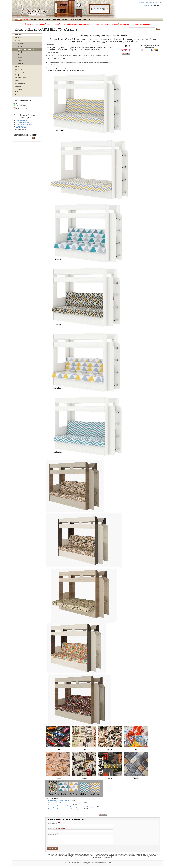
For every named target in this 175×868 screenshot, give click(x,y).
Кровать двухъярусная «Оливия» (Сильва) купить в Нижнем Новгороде (71, 807)
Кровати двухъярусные (26, 49)
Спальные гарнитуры (22, 72)
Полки (20, 58)
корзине (148, 5)
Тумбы (20, 61)
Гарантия (56, 20)
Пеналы (21, 63)
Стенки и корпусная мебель (25, 125)
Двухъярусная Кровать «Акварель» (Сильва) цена (64, 809)
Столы (20, 55)
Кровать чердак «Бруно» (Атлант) (59, 801)
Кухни (17, 66)
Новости (33, 20)
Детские (18, 41)
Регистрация (145, 3)
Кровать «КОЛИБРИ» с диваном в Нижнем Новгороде (65, 803)
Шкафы (21, 52)
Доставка (65, 20)
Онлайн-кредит (76, 20)
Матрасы (18, 86)
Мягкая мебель (20, 83)
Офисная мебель (21, 78)
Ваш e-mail (57, 828)
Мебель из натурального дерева (26, 92)
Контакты (153, 3)
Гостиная (18, 38)
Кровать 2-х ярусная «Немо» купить (59, 805)
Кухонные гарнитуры (22, 122)
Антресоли (19, 89)
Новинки (41, 20)
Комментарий (53, 834)
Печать (159, 3)
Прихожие (18, 69)
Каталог (18, 20)
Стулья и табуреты (21, 95)
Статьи (49, 20)
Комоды (21, 43)
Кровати (21, 46)
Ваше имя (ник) (58, 823)
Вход (138, 3)
